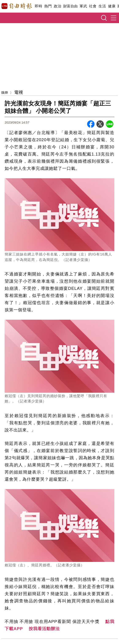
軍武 (83, 6)
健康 (112, 6)
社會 (93, 6)
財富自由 (70, 6)
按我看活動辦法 (44, 629)
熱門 (48, 6)
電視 (19, 92)
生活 (102, 6)
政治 (57, 6)
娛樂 (5, 92)
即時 (39, 6)
